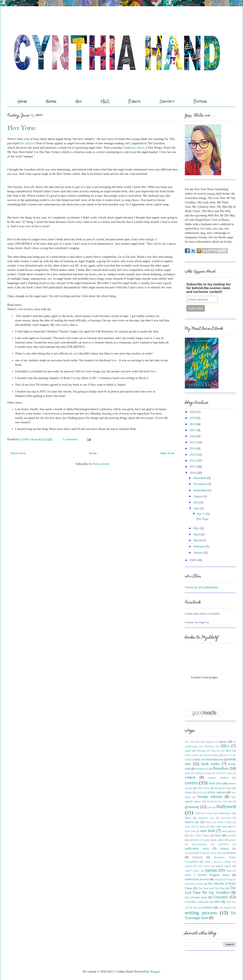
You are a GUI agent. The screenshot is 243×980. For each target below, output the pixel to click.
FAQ (105, 101)
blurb (228, 751)
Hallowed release (204, 813)
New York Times (199, 835)
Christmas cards (224, 773)
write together (225, 908)
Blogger (155, 971)
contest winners (218, 778)
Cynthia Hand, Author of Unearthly (202, 614)
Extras (200, 101)
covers (191, 783)
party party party (214, 840)
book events (211, 755)
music (188, 827)
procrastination (199, 844)
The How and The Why (211, 888)
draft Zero (203, 788)
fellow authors (217, 792)
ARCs (225, 746)
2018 (193, 424)
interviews (226, 818)
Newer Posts (18, 453)
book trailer (210, 764)
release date (216, 853)
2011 (193, 467)
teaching (228, 879)
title (187, 897)
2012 (193, 460)
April (197, 534)
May (196, 528)
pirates (232, 840)
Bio (79, 101)
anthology (209, 746)
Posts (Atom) (101, 464)
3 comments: (71, 439)
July (196, 502)
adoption (209, 742)
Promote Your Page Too (197, 622)
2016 (193, 436)
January (198, 553)
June (196, 508)
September (200, 490)
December (200, 478)
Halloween (225, 813)
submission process (197, 879)
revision (198, 857)
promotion (223, 844)
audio (188, 751)
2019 (193, 418)
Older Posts (167, 453)
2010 (193, 473)
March (197, 540)
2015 (193, 442)
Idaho (188, 818)
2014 (193, 448)
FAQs (200, 792)
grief (210, 807)
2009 (193, 560)
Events (134, 101)
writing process (201, 913)
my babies (201, 827)
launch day (192, 822)
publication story (197, 848)
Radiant (224, 849)
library (209, 822)
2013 (193, 454)
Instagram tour (206, 818)
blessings (201, 751)
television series (194, 884)
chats (187, 773)
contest (190, 777)
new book (208, 831)
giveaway (192, 807)
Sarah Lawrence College (218, 862)
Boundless (221, 768)
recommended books (195, 853)
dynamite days (223, 788)
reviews (231, 853)
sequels (188, 866)
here (114, 360)
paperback (194, 840)
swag (217, 879)
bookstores (202, 769)
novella (232, 835)
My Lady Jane (219, 826)
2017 (193, 430)
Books (51, 101)
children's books (203, 773)
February (199, 546)
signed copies (223, 866)
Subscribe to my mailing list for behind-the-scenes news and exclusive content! (208, 288)
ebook (188, 792)
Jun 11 (201, 514)
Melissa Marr (225, 822)
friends (210, 801)
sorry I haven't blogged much (207, 875)
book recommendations (208, 759)
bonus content (192, 755)
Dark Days (215, 783)
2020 (193, 412)
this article (27, 143)
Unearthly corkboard (197, 902)
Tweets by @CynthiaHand (201, 587)
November (200, 484)
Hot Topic (22, 128)
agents (223, 742)
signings (211, 870)
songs (229, 871)
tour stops (201, 897)
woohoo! (207, 907)
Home (22, 101)
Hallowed (226, 806)
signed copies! (192, 871)
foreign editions (210, 797)
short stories (204, 866)
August (198, 496)
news (218, 835)
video (217, 902)
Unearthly (221, 897)
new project (229, 831)
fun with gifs (225, 801)
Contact (167, 101)
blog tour (216, 751)
